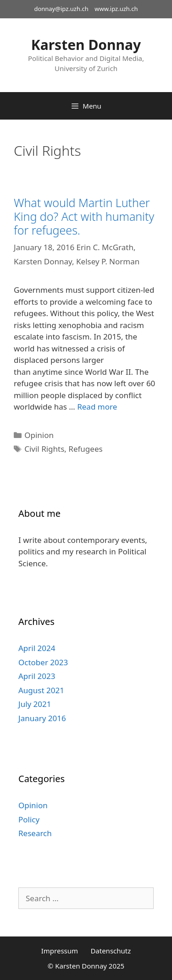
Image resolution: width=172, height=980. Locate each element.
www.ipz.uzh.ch (116, 9)
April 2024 (37, 648)
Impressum (60, 951)
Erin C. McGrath (105, 247)
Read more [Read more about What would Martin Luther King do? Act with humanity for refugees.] (97, 407)
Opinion (39, 435)
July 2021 (35, 704)
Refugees (85, 449)
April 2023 (37, 676)
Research (35, 833)
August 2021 (41, 690)
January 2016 (42, 718)
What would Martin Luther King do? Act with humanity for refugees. (84, 216)
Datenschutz (111, 951)
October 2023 (43, 662)
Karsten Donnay (86, 45)
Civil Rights (44, 449)
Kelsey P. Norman (108, 261)
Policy (29, 819)
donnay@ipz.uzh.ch (61, 9)
